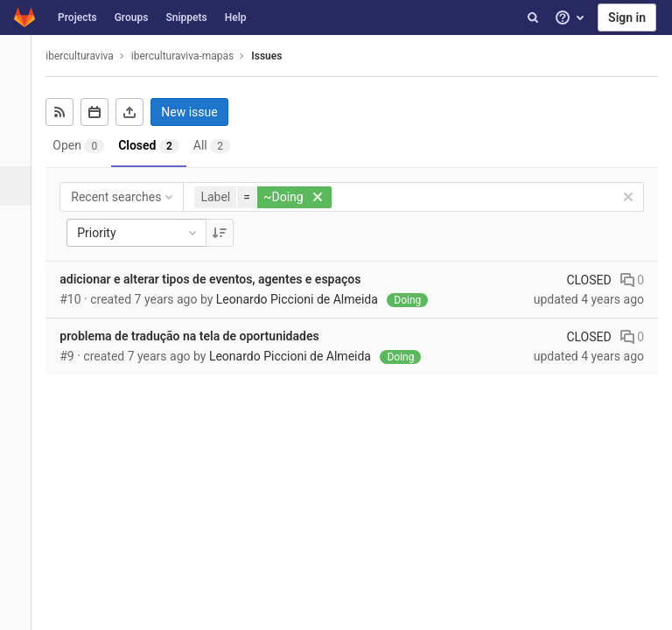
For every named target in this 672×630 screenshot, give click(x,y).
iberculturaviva (92, 56)
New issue (201, 112)
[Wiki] (21, 422)
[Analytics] (21, 383)
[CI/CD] (21, 265)
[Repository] (21, 147)
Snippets (186, 17)
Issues (279, 56)
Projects (77, 17)
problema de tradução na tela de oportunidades (201, 336)
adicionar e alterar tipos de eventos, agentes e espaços (222, 279)
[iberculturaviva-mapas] (22, 61)
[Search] (533, 17)
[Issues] (23, 186)
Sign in (627, 17)
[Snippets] (21, 462)
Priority (150, 233)
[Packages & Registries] (21, 343)
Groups (132, 17)
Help (236, 17)
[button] (21, 609)
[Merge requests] (21, 225)
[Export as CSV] (142, 112)
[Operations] (21, 304)
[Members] (21, 501)
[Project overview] (21, 107)
